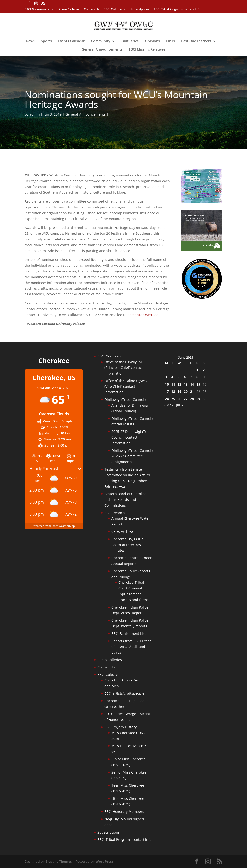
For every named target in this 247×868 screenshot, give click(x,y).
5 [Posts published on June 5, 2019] (178, 377)
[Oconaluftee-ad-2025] (202, 298)
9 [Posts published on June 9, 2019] (204, 377)
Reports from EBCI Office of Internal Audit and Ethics (131, 647)
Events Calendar (71, 41)
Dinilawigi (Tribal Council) (125, 399)
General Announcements (102, 50)
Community (101, 41)
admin (35, 114)
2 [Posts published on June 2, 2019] (204, 370)
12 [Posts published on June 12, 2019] (179, 384)
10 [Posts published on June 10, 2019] (167, 384)
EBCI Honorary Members (124, 812)
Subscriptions (140, 10)
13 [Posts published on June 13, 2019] (186, 384)
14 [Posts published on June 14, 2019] (192, 384)
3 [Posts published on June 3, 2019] (166, 377)
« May (168, 405)
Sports (46, 41)
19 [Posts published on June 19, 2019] (179, 392)
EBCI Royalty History (120, 727)
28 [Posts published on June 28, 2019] (192, 399)
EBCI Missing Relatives (147, 50)
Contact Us (92, 10)
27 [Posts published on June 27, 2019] (186, 399)
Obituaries (130, 41)
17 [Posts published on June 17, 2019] (167, 392)
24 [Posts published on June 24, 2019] (167, 399)
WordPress (105, 861)
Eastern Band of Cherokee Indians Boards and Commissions (125, 500)
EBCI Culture (113, 10)
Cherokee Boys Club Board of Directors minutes (127, 545)
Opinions (152, 41)
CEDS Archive (122, 532)
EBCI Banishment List (129, 633)
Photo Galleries (69, 10)
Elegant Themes (59, 861)
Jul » (179, 405)
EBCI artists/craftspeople (124, 693)
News (30, 41)
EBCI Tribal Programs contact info (177, 10)
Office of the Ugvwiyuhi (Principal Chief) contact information (124, 368)
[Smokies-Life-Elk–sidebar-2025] (202, 250)
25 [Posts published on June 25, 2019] (173, 399)
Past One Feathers (196, 41)
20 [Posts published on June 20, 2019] (186, 392)
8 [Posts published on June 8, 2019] (197, 377)
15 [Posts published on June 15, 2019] (198, 384)
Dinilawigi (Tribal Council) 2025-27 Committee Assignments (132, 456)
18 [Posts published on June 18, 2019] (173, 392)
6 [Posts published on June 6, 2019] (185, 377)
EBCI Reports (115, 513)
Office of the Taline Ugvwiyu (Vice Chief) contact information (127, 386)
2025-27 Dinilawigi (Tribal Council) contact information (132, 437)
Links (171, 41)
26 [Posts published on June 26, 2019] (179, 399)
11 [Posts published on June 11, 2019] (173, 384)
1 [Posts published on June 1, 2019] (197, 370)
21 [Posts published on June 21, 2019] (192, 392)
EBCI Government (37, 10)
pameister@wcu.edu (144, 315)
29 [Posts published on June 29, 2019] (198, 399)
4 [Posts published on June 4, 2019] (172, 377)
